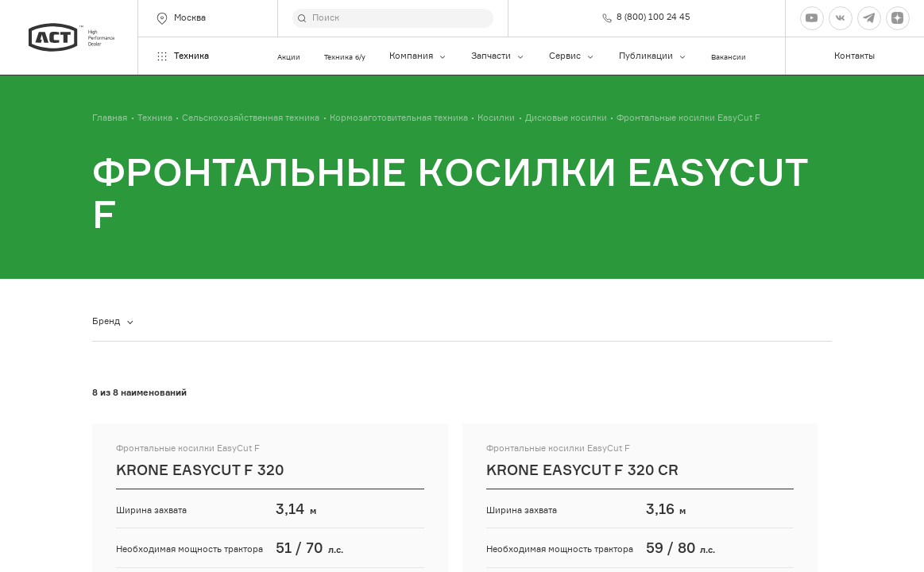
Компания (418, 56)
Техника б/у (345, 57)
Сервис (572, 56)
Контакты (854, 56)
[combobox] (116, 322)
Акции (289, 57)
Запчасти (498, 56)
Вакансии (729, 57)
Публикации (653, 56)
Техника (182, 56)
